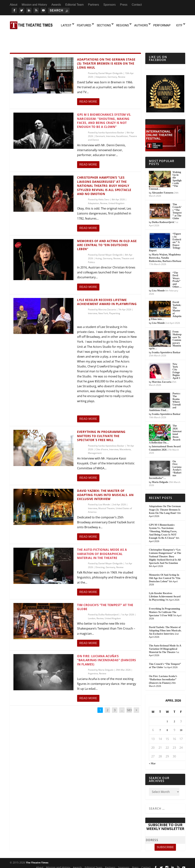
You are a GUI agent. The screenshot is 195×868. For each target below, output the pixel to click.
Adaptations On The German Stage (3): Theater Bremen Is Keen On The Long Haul (106, 48)
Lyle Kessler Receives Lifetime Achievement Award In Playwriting (107, 286)
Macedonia (125, 434)
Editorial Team (74, 5)
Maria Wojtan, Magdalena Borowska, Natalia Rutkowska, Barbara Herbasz (165, 242)
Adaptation (101, 61)
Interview (111, 121)
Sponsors (110, 5)
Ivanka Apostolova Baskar (111, 117)
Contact (137, 5)
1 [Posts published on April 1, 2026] (167, 706)
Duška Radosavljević (109, 599)
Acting (99, 243)
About (14, 5)
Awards (56, 5)
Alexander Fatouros (163, 177)
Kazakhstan (122, 121)
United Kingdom (116, 188)
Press (124, 5)
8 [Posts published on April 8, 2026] (167, 715)
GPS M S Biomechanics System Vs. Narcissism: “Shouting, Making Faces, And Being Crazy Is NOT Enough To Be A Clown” (104, 105)
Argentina (93, 658)
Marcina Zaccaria (107, 294)
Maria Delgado (106, 654)
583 (129, 695)
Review (122, 61)
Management (95, 438)
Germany (112, 61)
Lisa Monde (104, 489)
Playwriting (115, 298)
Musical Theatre (106, 493)
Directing (100, 552)
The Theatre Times (37, 847)
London (92, 603)
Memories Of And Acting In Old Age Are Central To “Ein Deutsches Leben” (107, 229)
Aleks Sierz (104, 184)
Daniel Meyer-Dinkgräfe (110, 58)
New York (103, 298)
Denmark (100, 121)
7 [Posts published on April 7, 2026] (160, 715)
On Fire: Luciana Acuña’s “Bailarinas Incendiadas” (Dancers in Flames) (107, 645)
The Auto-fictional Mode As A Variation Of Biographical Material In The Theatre (102, 538)
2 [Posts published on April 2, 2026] (174, 706)
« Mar (152, 748)
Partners (93, 5)
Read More (88, 86)
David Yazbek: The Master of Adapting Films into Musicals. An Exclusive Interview (105, 479)
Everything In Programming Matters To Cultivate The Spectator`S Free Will (101, 420)
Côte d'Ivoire (102, 434)
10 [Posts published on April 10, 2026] (181, 715)
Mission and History (34, 5)
